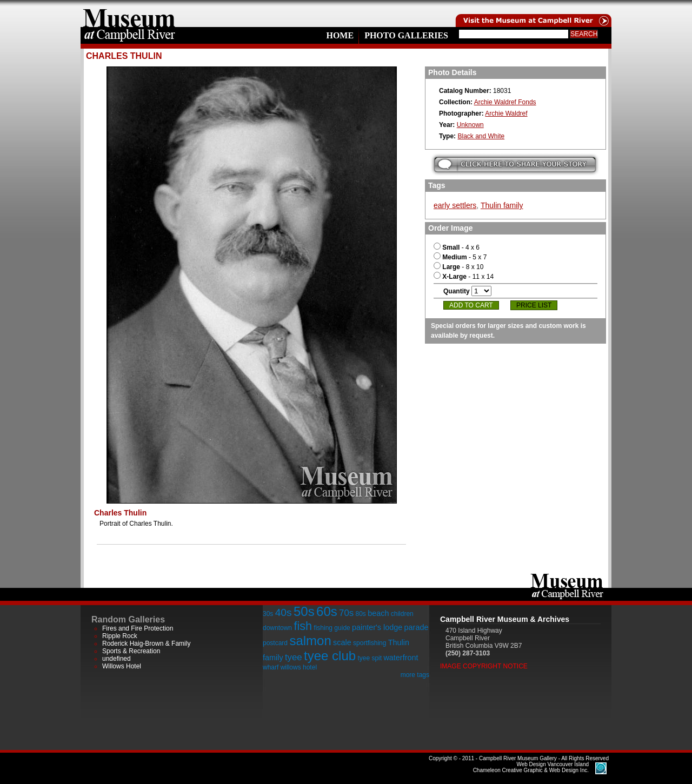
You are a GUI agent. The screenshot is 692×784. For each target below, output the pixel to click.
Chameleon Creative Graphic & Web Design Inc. (531, 767)
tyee (294, 657)
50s (304, 611)
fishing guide (332, 628)
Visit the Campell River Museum (533, 14)
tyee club (330, 656)
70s (346, 613)
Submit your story (515, 165)
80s (360, 614)
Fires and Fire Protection (138, 628)
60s (327, 611)
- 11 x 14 (464, 277)
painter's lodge (377, 627)
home (129, 14)
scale (342, 642)
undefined (117, 659)
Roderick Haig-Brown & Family (146, 644)
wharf (271, 667)
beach (378, 613)
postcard (275, 643)
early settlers (455, 205)
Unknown (470, 125)
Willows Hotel (122, 666)
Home (340, 35)
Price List (534, 305)
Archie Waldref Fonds (505, 102)
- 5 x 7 (460, 257)
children (402, 614)
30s (268, 614)
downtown (277, 628)
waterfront (401, 658)
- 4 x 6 (457, 247)
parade (417, 627)
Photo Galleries (406, 35)
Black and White (481, 136)
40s (284, 612)
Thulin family (502, 205)
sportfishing (370, 643)
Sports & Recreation (131, 651)
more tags (415, 675)
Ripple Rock (120, 636)
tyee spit (370, 658)
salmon (310, 641)
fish (303, 626)
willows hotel (299, 667)
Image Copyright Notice (484, 666)
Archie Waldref (506, 113)
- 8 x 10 (458, 267)
